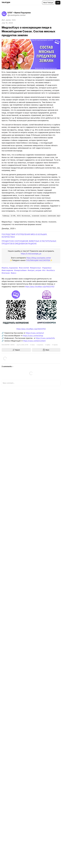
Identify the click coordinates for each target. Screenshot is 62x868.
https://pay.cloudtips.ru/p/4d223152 (40, 287)
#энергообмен (20, 270)
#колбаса (51, 270)
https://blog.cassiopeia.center (39, 258)
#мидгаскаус (36, 268)
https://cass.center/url (35, 333)
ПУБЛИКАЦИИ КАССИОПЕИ (38, 260)
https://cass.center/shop (33, 336)
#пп (44, 270)
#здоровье (47, 268)
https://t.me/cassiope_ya (31, 254)
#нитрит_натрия (34, 270)
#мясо (13, 273)
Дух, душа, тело (9, 20)
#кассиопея (24, 268)
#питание (6, 273)
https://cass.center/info (45, 338)
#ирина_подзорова (10, 268)
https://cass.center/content (34, 341)
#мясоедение (7, 270)
